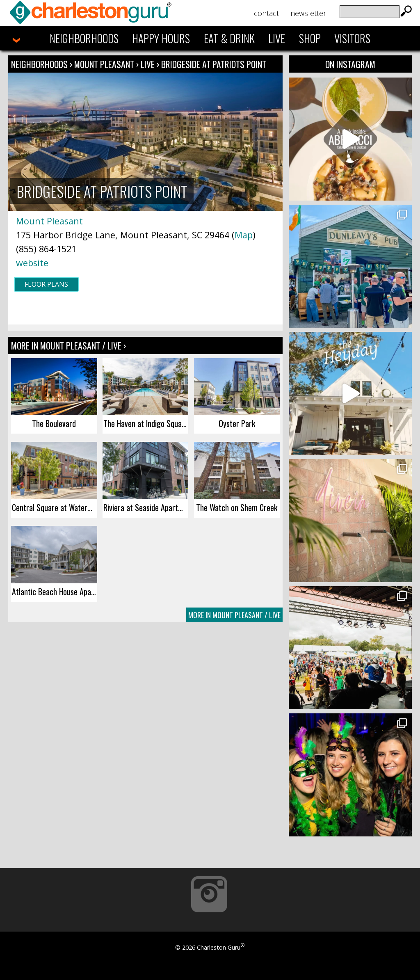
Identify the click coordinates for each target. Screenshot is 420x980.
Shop (310, 38)
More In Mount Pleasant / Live (234, 615)
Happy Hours (161, 38)
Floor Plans (46, 284)
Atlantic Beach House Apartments (54, 592)
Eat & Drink (229, 38)
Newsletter (308, 13)
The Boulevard (54, 423)
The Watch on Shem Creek (237, 507)
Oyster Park (237, 423)
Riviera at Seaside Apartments (146, 507)
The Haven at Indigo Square (146, 423)
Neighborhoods (84, 38)
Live (277, 38)
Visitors (352, 38)
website (32, 263)
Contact (266, 13)
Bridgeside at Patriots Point (214, 64)
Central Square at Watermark (54, 507)
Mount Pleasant (105, 64)
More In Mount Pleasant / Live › (68, 345)
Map (244, 235)
